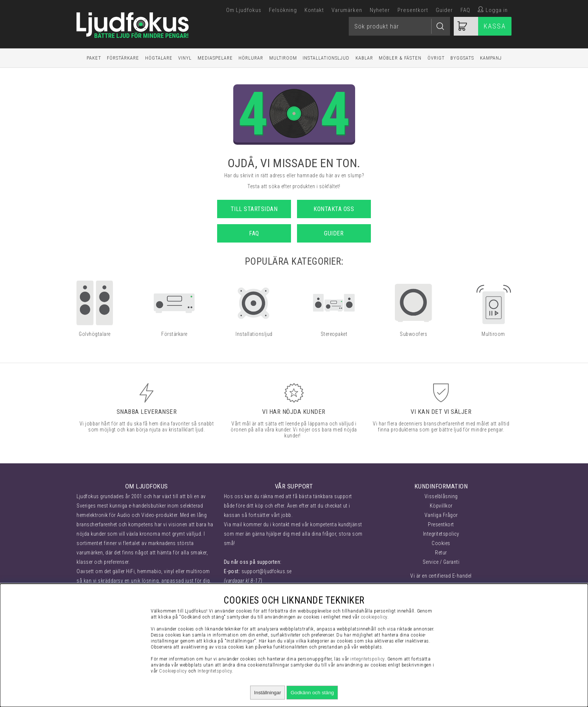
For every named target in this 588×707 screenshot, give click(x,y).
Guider (444, 10)
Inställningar (268, 693)
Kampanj (491, 58)
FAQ (465, 10)
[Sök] (399, 26)
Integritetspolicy (441, 534)
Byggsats (462, 58)
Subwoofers (413, 334)
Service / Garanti (441, 562)
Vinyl (185, 58)
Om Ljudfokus (244, 10)
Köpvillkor (441, 506)
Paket (94, 58)
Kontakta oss (334, 209)
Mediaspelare (215, 58)
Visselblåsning (441, 496)
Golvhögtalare (95, 334)
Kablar (364, 58)
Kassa (495, 26)
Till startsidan (254, 209)
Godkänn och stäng (312, 693)
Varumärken (347, 10)
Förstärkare (123, 58)
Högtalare (159, 58)
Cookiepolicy (173, 671)
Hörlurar (251, 58)
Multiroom (283, 58)
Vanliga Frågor (441, 515)
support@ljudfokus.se (267, 571)
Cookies (441, 543)
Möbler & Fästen (400, 58)
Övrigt (436, 58)
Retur (441, 553)
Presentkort (413, 10)
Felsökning (283, 10)
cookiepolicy (374, 617)
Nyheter (380, 10)
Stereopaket (334, 334)
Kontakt (314, 10)
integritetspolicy (367, 659)
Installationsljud (326, 58)
